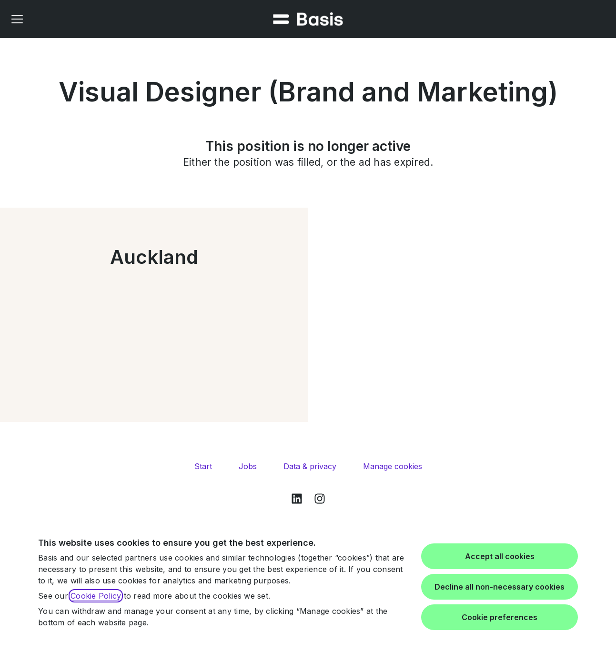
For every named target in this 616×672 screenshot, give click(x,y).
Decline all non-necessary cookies (500, 587)
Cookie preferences (500, 617)
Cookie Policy (96, 596)
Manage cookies (393, 466)
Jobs (248, 466)
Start (203, 466)
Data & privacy (310, 466)
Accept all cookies (500, 556)
